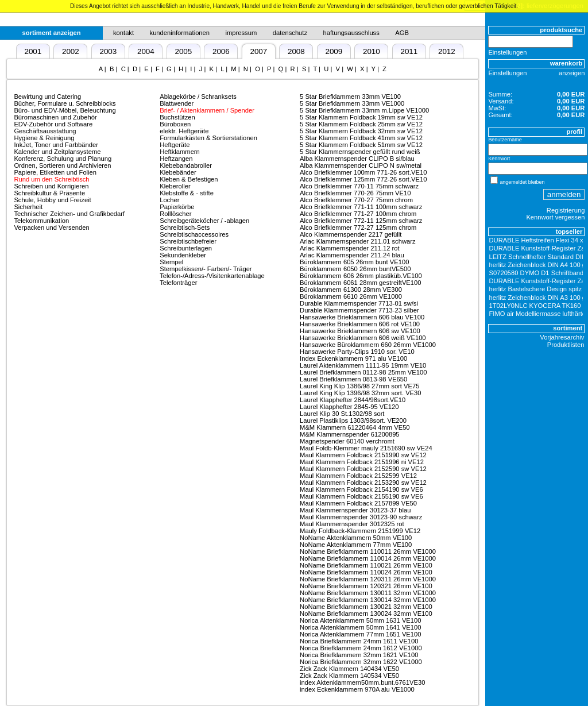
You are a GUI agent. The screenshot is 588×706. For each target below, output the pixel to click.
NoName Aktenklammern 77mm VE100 (356, 545)
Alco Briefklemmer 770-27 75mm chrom (356, 200)
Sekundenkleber (183, 255)
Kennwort (499, 159)
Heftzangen (176, 159)
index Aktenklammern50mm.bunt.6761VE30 (362, 682)
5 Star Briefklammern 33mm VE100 (350, 97)
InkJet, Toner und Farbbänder (56, 145)
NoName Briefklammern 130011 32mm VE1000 (368, 593)
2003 (108, 51)
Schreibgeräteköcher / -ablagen (204, 221)
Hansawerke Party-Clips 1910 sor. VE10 (357, 352)
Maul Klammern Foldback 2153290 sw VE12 (363, 483)
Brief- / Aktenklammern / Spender (207, 110)
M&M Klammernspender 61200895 (350, 434)
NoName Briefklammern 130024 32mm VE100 (366, 614)
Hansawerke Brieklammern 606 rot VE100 (360, 324)
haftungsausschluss (351, 33)
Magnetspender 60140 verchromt (347, 441)
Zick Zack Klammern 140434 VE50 (349, 669)
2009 (334, 51)
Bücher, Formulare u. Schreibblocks (65, 103)
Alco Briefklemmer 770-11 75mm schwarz (359, 186)
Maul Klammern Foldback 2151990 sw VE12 (363, 455)
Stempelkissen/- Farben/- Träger (206, 269)
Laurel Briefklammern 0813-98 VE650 (353, 379)
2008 (296, 51)
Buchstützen (177, 117)
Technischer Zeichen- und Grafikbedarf (69, 214)
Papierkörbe (177, 207)
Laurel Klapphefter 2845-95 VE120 (349, 407)
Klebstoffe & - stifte (187, 193)
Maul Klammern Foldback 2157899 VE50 (358, 503)
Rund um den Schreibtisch (51, 179)
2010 (372, 51)
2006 (221, 51)
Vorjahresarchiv (562, 337)
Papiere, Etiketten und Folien (55, 172)
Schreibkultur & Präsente (49, 193)
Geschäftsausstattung (45, 131)
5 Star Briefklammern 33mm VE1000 (352, 103)
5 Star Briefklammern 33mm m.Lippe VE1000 (364, 110)
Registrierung (566, 210)
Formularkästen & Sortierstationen (208, 138)
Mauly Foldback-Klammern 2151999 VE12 (360, 531)
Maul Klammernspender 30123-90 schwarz (361, 517)
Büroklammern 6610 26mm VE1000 (351, 296)
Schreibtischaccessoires (194, 234)
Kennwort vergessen (555, 217)
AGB (402, 33)
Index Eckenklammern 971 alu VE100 (353, 358)
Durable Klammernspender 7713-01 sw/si (359, 303)
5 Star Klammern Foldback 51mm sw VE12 (361, 145)
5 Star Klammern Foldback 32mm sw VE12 (361, 131)
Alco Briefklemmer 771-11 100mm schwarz (361, 207)
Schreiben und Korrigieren (51, 186)
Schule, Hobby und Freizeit (52, 200)
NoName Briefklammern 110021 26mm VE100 (366, 565)
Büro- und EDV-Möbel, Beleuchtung (65, 110)
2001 (33, 51)
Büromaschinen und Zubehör (55, 117)
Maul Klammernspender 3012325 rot (352, 524)
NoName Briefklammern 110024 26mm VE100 (366, 572)
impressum (241, 33)
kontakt (123, 33)
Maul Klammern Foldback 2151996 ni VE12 (362, 462)
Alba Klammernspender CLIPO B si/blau (357, 159)
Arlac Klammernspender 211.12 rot (350, 248)
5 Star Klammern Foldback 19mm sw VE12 (361, 117)
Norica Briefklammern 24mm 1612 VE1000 (361, 648)
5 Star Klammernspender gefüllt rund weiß (360, 152)
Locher (169, 200)
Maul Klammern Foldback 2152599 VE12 (358, 476)
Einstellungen (507, 52)
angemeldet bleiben (522, 182)
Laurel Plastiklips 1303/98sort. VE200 (353, 420)
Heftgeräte (175, 145)
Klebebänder (178, 172)
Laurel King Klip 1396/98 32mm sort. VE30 (360, 393)
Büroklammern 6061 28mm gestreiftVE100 (360, 283)
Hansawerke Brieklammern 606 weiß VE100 (363, 338)
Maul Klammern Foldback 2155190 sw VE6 (361, 496)
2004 (146, 51)
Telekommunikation (41, 221)
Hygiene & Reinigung (44, 138)
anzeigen (572, 73)
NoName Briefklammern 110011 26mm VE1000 (368, 551)
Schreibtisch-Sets (185, 227)
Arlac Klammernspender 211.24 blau (352, 255)
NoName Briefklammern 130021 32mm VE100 (366, 607)
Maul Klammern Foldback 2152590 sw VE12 (363, 469)
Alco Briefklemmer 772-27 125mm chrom (358, 227)
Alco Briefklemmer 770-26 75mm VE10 (355, 193)
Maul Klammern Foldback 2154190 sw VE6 (361, 489)
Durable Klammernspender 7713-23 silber (359, 310)
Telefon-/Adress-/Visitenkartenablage (212, 276)
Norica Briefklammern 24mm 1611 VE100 (359, 641)
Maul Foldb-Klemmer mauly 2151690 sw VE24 (366, 448)
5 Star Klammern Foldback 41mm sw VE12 (361, 138)
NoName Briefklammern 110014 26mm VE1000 (368, 558)
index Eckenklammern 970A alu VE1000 (357, 689)
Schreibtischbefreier (188, 241)
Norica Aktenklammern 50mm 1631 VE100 (360, 620)
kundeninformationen (180, 33)
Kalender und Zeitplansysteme (57, 152)
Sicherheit (28, 207)
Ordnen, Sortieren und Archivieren (62, 165)
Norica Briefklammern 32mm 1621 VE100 (359, 655)
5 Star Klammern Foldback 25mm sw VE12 (361, 124)
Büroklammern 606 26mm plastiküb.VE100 (361, 276)
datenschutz (290, 33)
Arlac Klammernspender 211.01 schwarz (357, 241)
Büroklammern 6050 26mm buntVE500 (355, 269)
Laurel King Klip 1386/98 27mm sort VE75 (359, 386)
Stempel (171, 262)
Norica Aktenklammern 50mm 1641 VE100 (360, 627)
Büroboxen (175, 124)
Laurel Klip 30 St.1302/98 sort (342, 414)
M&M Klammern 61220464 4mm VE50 (355, 427)
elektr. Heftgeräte (184, 131)
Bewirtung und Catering (47, 97)
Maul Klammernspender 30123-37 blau (355, 510)
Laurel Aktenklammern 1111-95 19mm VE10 (363, 365)
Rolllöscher (175, 214)
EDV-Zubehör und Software (53, 124)
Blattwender (177, 103)
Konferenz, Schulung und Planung (63, 159)
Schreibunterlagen (186, 248)
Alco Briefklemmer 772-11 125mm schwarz (361, 221)
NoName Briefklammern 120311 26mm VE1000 (368, 579)
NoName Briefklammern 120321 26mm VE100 (366, 586)
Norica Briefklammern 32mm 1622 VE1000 (361, 662)
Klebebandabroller (186, 165)
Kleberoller (175, 186)
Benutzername (505, 140)
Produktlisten (566, 345)
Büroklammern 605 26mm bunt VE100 (354, 262)
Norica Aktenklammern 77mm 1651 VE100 (360, 634)
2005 (183, 51)
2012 (447, 51)
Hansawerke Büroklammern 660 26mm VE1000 (368, 345)
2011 (409, 51)
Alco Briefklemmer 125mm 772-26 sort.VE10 (363, 179)
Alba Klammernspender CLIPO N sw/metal (361, 165)
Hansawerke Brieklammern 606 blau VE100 (362, 317)
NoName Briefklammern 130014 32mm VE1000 (368, 600)
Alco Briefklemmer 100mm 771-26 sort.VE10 (363, 172)
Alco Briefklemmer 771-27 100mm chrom (358, 214)
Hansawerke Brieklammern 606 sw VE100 (360, 331)
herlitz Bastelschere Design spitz (536, 289)
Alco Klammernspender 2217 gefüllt (351, 234)
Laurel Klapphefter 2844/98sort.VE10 (353, 400)
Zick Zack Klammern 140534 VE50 (349, 676)
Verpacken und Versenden (51, 227)
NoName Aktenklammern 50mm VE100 (356, 538)
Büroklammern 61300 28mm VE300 (351, 290)
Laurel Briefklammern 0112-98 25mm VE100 (363, 372)
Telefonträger (178, 283)
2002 (71, 51)
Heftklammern (180, 152)
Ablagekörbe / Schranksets (198, 97)
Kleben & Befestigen (189, 179)
